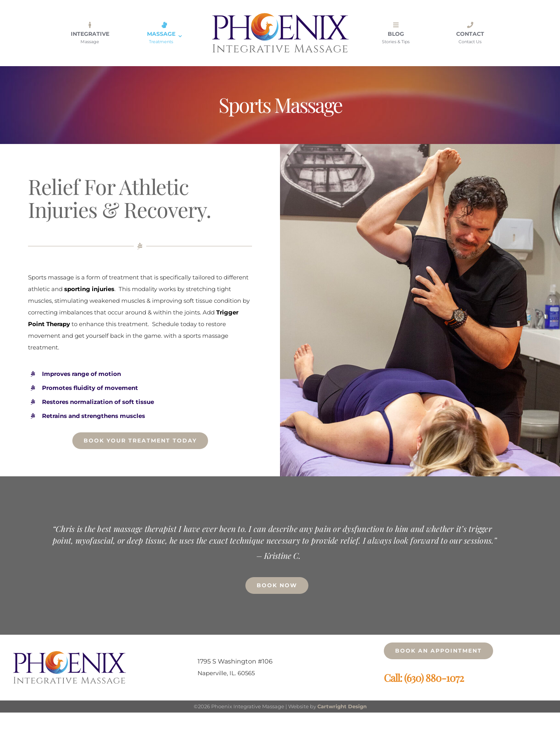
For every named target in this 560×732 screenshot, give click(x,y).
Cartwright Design (342, 706)
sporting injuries (89, 289)
